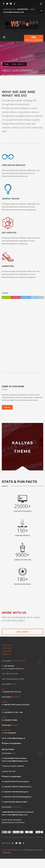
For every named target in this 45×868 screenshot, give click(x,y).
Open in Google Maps (11, 743)
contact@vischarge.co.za (17, 815)
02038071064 (23, 9)
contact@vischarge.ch (16, 738)
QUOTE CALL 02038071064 (34, 39)
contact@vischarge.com (15, 669)
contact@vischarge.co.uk (13, 12)
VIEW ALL (7, 407)
